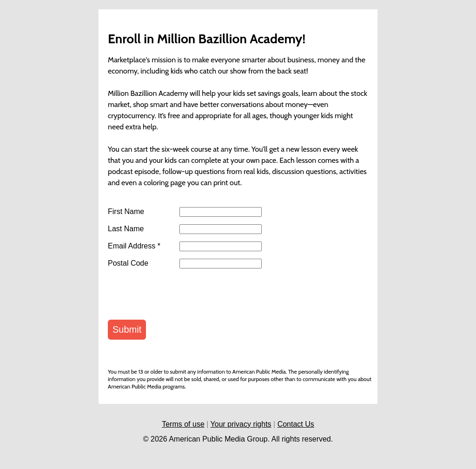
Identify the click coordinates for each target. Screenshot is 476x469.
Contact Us (296, 424)
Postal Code (128, 263)
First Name (126, 212)
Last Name (126, 229)
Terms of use (183, 424)
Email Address (134, 246)
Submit (127, 329)
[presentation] (178, 294)
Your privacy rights (241, 424)
